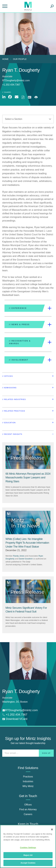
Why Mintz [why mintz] (28, 786)
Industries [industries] (28, 781)
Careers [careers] (28, 814)
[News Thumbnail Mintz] (28, 523)
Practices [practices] (28, 777)
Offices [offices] (28, 805)
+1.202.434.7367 (16, 715)
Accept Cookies (28, 863)
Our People (20, 59)
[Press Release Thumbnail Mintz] (28, 457)
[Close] (52, 829)
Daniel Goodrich (26, 559)
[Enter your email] (28, 753)
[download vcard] (15, 719)
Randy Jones (19, 556)
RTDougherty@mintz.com (16, 80)
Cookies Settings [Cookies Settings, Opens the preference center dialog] (28, 848)
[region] (28, 846)
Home (5, 59)
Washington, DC (11, 702)
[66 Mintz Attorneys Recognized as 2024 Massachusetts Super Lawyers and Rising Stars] (28, 477)
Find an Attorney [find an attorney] (28, 809)
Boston (24, 702)
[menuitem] (6, 59)
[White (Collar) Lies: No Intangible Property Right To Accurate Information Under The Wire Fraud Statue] (27, 543)
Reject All (28, 855)
